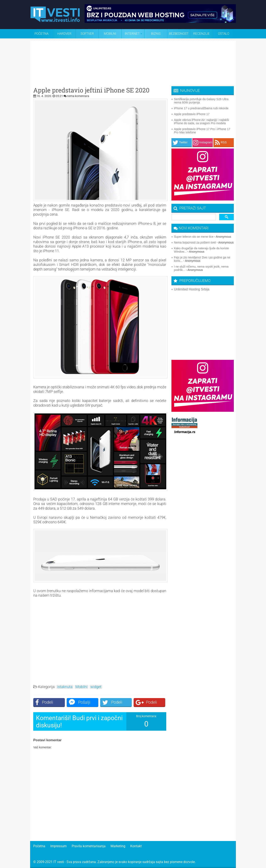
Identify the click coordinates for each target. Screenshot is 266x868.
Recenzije (201, 34)
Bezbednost (179, 34)
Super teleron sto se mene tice (194, 237)
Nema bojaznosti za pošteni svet (195, 242)
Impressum (58, 846)
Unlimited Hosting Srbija (192, 289)
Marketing (118, 846)
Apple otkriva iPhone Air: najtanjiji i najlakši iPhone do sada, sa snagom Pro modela (201, 122)
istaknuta (65, 687)
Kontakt (136, 846)
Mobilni (110, 34)
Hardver (64, 34)
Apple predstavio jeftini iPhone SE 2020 (91, 90)
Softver (87, 34)
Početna (41, 34)
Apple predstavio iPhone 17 (192, 114)
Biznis (156, 34)
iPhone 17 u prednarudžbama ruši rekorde (201, 108)
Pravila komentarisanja (89, 846)
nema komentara (78, 96)
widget (96, 687)
